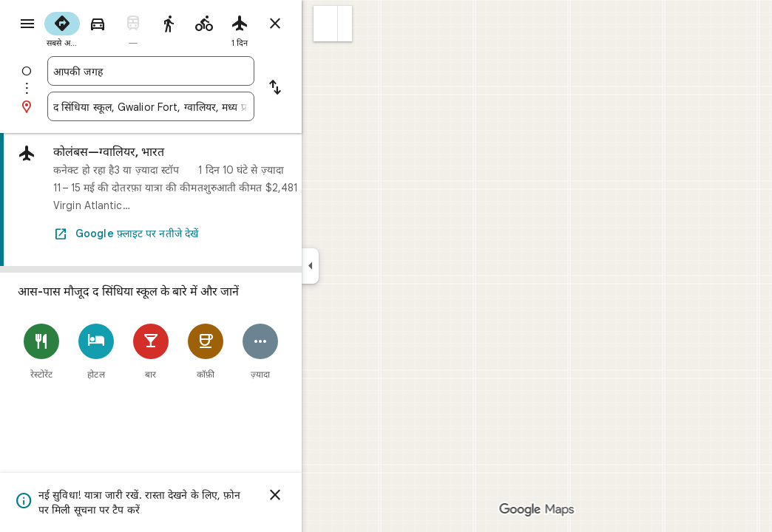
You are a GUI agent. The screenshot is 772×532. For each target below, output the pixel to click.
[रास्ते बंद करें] (328, 24)
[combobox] (204, 71)
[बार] (204, 351)
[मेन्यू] (27, 25)
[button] (379, 24)
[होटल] (149, 351)
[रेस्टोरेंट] (95, 351)
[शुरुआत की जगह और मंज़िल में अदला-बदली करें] (328, 89)
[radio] (115, 28)
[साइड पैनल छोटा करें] (363, 266)
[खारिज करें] (328, 495)
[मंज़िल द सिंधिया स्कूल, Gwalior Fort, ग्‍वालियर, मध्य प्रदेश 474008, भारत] (204, 106)
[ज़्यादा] (314, 351)
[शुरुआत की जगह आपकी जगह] (204, 71)
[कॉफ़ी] (259, 351)
